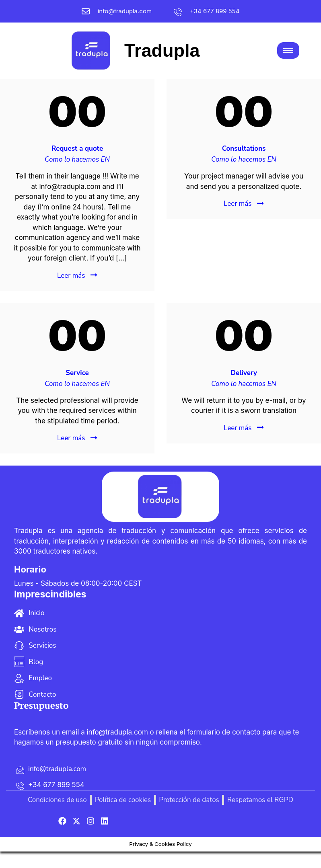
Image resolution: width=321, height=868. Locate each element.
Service (77, 373)
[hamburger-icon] (288, 50)
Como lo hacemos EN (77, 159)
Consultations (244, 149)
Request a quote (77, 149)
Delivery (244, 373)
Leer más (71, 276)
